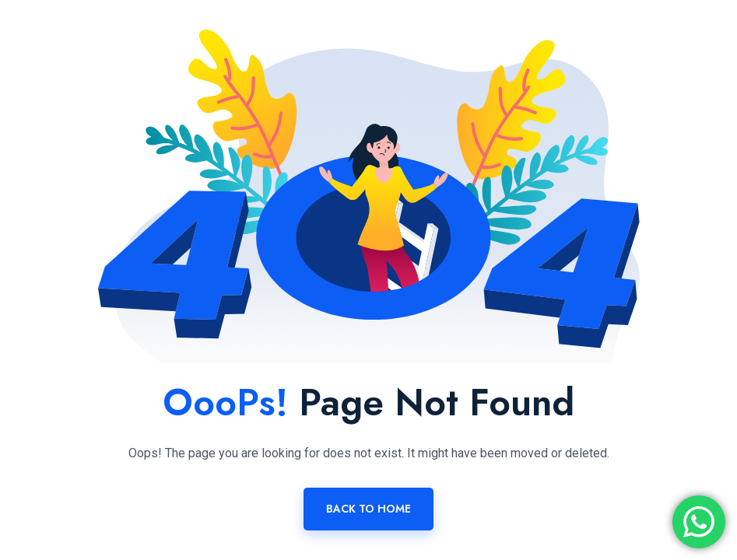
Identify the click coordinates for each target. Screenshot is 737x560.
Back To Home (368, 509)
